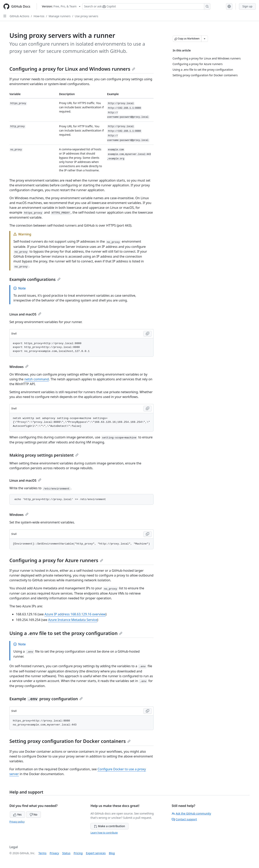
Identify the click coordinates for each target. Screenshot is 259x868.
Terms (42, 853)
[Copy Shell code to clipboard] (148, 334)
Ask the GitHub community (191, 813)
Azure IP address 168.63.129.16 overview (75, 614)
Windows (19, 367)
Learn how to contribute (104, 833)
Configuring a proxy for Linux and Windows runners (72, 69)
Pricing (78, 853)
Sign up (247, 6)
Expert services (96, 853)
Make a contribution (109, 826)
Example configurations (35, 279)
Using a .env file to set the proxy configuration (66, 633)
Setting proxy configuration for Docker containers (70, 741)
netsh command (36, 379)
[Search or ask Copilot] (146, 6)
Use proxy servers (87, 16)
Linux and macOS (25, 314)
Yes (17, 814)
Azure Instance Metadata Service (73, 620)
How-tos (39, 16)
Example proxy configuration (46, 699)
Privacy (54, 853)
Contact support (184, 819)
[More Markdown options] (205, 39)
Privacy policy (17, 822)
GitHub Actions (19, 16)
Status (66, 853)
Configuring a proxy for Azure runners (56, 560)
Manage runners (60, 16)
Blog (112, 853)
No (34, 814)
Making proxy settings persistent (44, 455)
